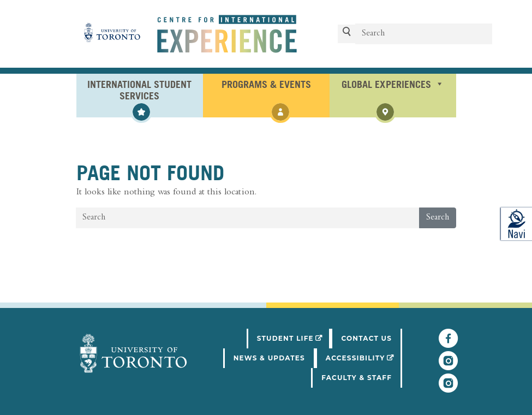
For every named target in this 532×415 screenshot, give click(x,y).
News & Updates (269, 358)
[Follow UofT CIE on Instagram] (448, 388)
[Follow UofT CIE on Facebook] (448, 343)
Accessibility (364, 357)
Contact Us (366, 338)
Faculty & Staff (357, 378)
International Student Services (140, 89)
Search (438, 218)
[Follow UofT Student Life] (448, 366)
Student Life (294, 337)
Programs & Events (266, 84)
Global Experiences (393, 84)
